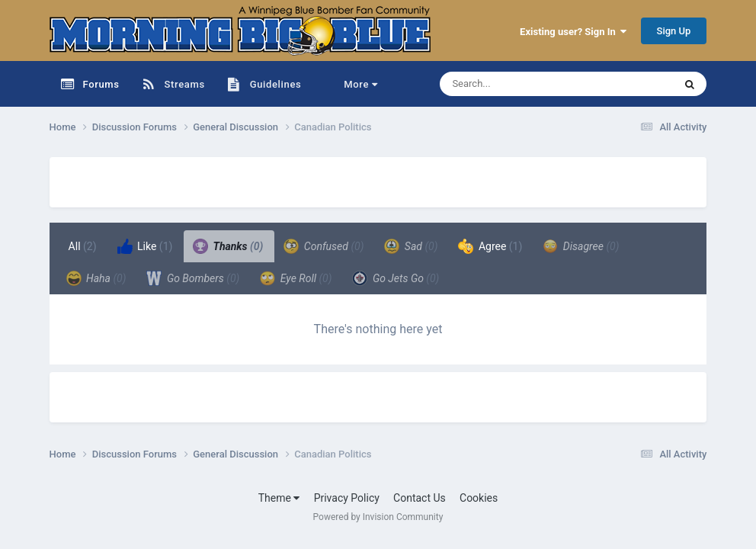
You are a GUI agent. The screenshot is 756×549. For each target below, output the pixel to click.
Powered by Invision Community (378, 517)
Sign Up (674, 31)
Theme (279, 498)
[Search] (518, 84)
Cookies (479, 498)
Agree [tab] (490, 246)
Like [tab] (145, 246)
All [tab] (83, 246)
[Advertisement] (228, 180)
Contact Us (420, 498)
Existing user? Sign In (573, 32)
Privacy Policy (347, 498)
